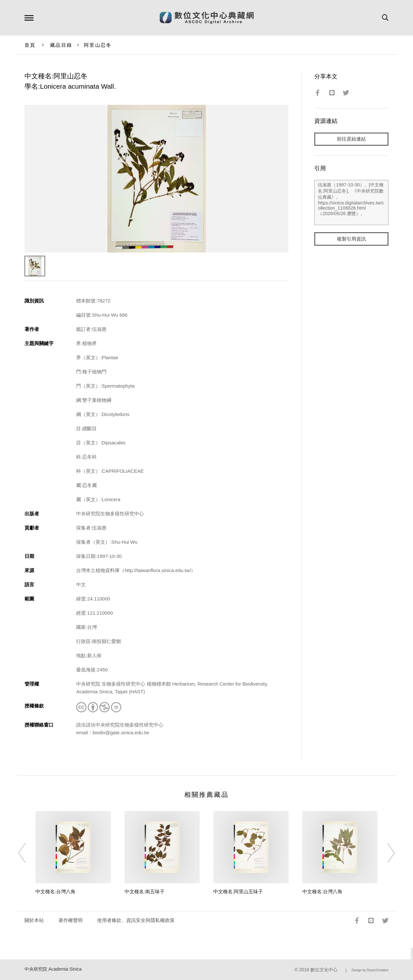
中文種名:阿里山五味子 (238, 891)
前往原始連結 (351, 139)
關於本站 (34, 920)
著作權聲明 (71, 920)
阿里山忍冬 (98, 45)
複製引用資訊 (351, 239)
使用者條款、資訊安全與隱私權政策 (136, 920)
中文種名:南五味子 (145, 891)
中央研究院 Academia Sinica (53, 969)
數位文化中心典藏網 (207, 18)
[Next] (385, 853)
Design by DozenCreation (370, 970)
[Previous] (28, 853)
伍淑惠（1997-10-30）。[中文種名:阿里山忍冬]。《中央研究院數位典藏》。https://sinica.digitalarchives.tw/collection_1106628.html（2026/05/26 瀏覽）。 (351, 203)
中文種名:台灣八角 (55, 891)
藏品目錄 (61, 45)
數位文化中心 (324, 970)
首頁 (30, 45)
